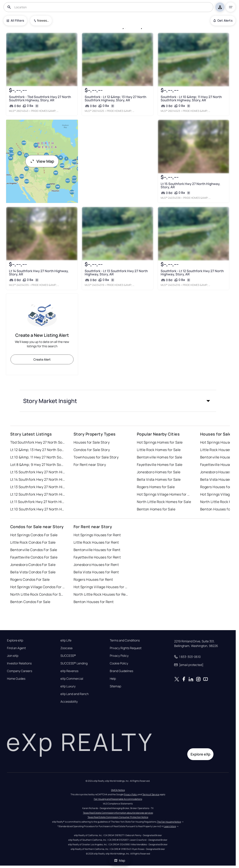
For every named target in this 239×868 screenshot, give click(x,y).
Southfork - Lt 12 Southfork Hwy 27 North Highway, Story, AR (192, 272)
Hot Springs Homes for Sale (160, 442)
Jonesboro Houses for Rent (96, 565)
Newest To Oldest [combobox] (43, 20)
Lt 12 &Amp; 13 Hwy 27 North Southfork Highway (38, 450)
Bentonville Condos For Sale (34, 550)
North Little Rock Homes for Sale (164, 502)
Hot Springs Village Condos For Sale (38, 587)
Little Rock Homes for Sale (159, 450)
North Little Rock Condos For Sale (38, 594)
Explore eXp (15, 640)
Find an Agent (16, 648)
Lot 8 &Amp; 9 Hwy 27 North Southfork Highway (38, 465)
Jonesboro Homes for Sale (159, 472)
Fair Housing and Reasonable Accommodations (118, 799)
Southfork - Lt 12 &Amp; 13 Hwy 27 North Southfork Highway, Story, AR (115, 99)
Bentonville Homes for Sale (159, 457)
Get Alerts (223, 20)
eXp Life (66, 640)
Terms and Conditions (125, 640)
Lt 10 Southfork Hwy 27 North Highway (38, 509)
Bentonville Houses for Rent (97, 550)
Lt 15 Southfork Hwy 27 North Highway (38, 472)
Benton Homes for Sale (156, 509)
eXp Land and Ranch (75, 694)
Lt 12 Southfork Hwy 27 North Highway (38, 494)
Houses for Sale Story (92, 442)
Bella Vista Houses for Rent (96, 572)
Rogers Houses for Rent (93, 579)
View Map (42, 161)
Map (120, 860)
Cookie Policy (119, 663)
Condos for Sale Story (92, 450)
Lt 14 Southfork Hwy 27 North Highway (38, 479)
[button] (118, 401)
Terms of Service (151, 794)
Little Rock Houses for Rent (96, 542)
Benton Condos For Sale (30, 602)
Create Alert (42, 359)
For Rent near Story (90, 465)
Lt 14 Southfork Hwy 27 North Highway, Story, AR (39, 272)
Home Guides (16, 679)
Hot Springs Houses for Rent (97, 535)
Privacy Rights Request (126, 648)
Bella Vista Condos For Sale (33, 572)
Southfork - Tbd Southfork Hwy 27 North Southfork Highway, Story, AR (40, 99)
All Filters (15, 20)
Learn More (170, 826)
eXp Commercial (72, 679)
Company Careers (20, 671)
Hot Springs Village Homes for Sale (164, 494)
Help (113, 679)
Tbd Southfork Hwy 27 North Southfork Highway (38, 442)
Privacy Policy (119, 656)
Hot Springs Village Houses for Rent (101, 587)
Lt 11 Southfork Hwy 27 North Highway (38, 502)
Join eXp (13, 656)
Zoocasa (66, 648)
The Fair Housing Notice (169, 822)
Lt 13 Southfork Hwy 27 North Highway (38, 487)
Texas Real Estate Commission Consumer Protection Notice (118, 817)
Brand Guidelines (121, 671)
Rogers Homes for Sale (156, 487)
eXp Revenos (69, 671)
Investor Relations (19, 663)
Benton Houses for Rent (94, 602)
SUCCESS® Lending (74, 663)
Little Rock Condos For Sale (33, 542)
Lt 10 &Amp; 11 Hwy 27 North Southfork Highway (38, 457)
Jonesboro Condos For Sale (33, 565)
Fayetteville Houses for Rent (97, 557)
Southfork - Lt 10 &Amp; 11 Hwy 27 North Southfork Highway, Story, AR (191, 99)
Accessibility (69, 702)
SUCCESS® (68, 656)
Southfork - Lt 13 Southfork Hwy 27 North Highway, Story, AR (116, 272)
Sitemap (115, 686)
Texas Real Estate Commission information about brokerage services (118, 813)
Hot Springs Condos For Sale (34, 535)
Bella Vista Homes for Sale (159, 479)
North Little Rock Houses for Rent (101, 594)
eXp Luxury (68, 686)
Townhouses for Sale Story (96, 457)
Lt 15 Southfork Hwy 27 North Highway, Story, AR (190, 185)
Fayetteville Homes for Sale (160, 465)
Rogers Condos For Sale (30, 579)
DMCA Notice (118, 790)
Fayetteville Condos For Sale (34, 557)
